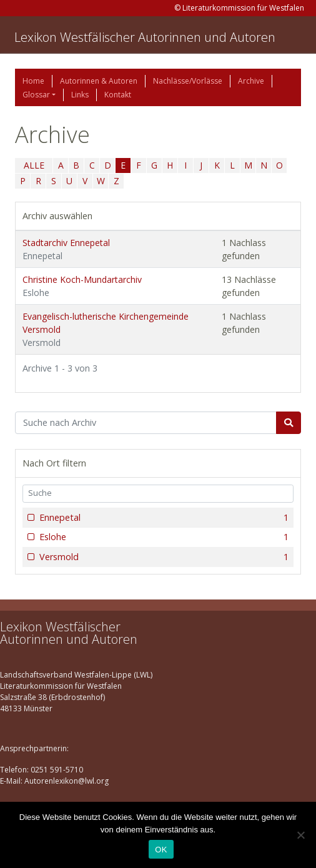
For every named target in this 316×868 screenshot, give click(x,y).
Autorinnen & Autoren (99, 81)
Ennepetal (163, 518)
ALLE (34, 165)
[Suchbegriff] (146, 423)
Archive (251, 81)
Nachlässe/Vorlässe (188, 81)
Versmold (163, 557)
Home (33, 81)
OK (161, 850)
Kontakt (118, 95)
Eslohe (163, 537)
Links (80, 95)
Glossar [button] (36, 95)
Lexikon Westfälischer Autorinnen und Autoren (145, 37)
